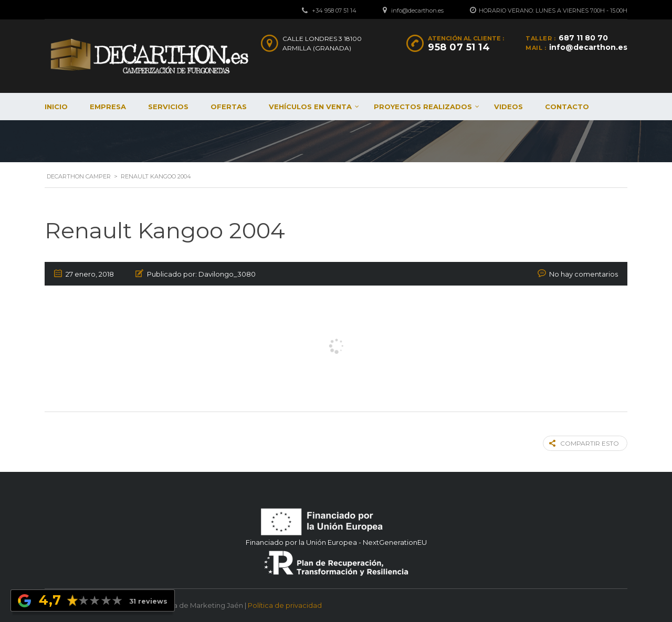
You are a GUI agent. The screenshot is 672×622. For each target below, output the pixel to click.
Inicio (56, 107)
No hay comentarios (584, 274)
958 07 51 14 (459, 47)
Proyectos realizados (423, 107)
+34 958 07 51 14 (334, 10)
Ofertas (229, 107)
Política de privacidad (285, 605)
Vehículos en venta (310, 107)
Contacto (567, 107)
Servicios (168, 107)
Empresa (108, 107)
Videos (508, 107)
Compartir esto (584, 443)
